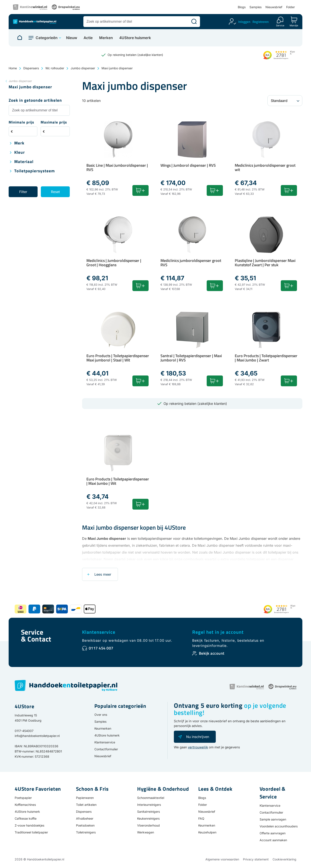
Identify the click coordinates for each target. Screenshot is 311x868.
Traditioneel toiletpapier (31, 832)
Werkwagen (146, 832)
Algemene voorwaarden (222, 859)
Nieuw (72, 38)
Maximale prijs (54, 123)
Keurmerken (103, 728)
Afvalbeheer (85, 818)
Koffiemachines (25, 805)
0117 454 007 (101, 648)
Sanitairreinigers (148, 812)
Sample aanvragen (273, 819)
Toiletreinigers (86, 832)
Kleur (20, 153)
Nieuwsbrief (274, 7)
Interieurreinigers (149, 805)
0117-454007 (24, 731)
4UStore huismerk (135, 38)
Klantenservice (99, 632)
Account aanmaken (273, 840)
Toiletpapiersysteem (35, 171)
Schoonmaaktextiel (151, 798)
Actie (88, 38)
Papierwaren (85, 798)
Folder (290, 7)
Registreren (261, 22)
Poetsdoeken (85, 825)
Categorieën (47, 38)
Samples (255, 7)
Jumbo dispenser (83, 68)
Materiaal (24, 162)
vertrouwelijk (198, 747)
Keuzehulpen (207, 832)
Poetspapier (23, 798)
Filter (23, 192)
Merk (19, 143)
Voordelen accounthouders (279, 826)
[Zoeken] (194, 22)
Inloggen (244, 22)
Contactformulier (106, 749)
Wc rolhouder (55, 68)
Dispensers (31, 68)
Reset (55, 192)
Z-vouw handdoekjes (29, 825)
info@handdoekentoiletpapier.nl (37, 736)
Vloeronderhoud (148, 825)
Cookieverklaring (284, 859)
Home (13, 68)
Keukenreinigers (148, 818)
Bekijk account (212, 653)
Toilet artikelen (86, 805)
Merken (106, 38)
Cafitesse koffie (26, 818)
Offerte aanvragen (273, 833)
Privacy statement (256, 859)
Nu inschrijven (198, 737)
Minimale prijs (21, 123)
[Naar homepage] (20, 38)
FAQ (201, 818)
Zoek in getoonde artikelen (35, 101)
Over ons (101, 715)
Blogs (242, 7)
